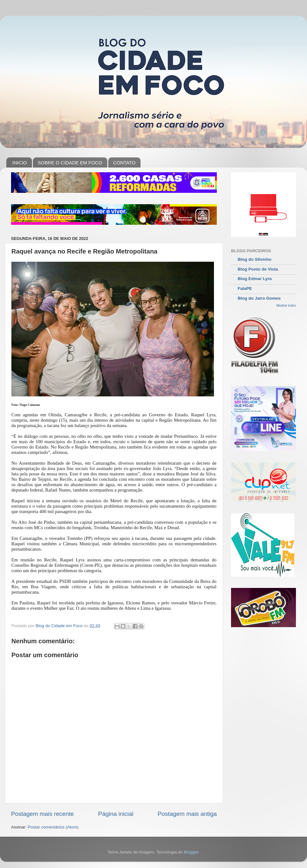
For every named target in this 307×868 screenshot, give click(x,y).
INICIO (20, 163)
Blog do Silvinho (255, 259)
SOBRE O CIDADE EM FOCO (70, 163)
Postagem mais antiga (187, 814)
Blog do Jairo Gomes (259, 298)
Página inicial (116, 814)
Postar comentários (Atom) (53, 827)
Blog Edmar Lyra (255, 279)
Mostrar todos (286, 306)
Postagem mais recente (42, 814)
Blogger (191, 852)
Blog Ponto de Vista (258, 269)
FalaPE (245, 288)
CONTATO (124, 163)
